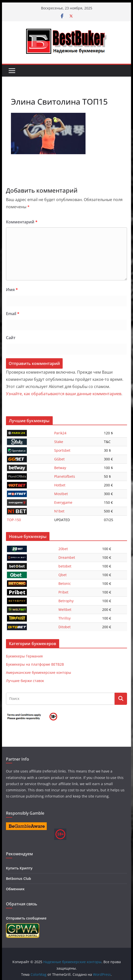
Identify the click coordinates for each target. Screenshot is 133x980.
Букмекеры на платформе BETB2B (35, 664)
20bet (63, 549)
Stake (59, 442)
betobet (65, 566)
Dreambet (67, 557)
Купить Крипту (19, 868)
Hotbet (60, 485)
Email (13, 314)
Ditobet (65, 627)
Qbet (63, 575)
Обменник (15, 889)
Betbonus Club (19, 878)
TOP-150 (14, 520)
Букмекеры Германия (24, 656)
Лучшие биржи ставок (25, 681)
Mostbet (61, 494)
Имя (12, 290)
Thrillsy (65, 618)
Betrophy (66, 601)
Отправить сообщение (26, 918)
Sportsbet (62, 450)
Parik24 (60, 433)
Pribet (63, 592)
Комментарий (22, 222)
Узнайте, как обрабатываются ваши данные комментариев (64, 394)
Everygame (63, 502)
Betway (60, 468)
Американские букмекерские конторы (39, 672)
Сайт (11, 338)
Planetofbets (65, 476)
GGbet (59, 459)
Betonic (65, 583)
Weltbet (65, 609)
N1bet (59, 511)
